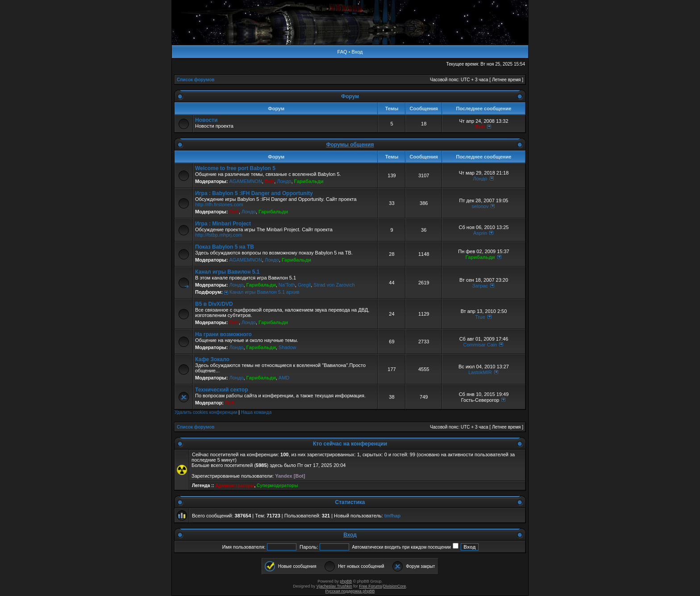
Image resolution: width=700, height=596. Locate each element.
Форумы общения (350, 145)
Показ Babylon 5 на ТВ (225, 247)
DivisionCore (394, 586)
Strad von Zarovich (334, 285)
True (480, 317)
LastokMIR (480, 372)
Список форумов (196, 80)
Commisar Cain (480, 345)
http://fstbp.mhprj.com (219, 235)
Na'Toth (287, 285)
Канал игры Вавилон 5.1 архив (265, 292)
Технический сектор (222, 390)
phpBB (346, 581)
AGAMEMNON (245, 181)
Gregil (304, 285)
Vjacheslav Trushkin (334, 586)
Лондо (284, 181)
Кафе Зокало (212, 359)
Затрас (480, 286)
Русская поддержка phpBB (350, 591)
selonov (480, 206)
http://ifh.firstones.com (219, 204)
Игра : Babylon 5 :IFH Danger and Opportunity (254, 193)
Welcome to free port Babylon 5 (235, 168)
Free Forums (371, 586)
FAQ (342, 52)
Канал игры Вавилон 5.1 (227, 272)
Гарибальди (309, 181)
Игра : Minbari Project (223, 224)
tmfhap (393, 516)
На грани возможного (223, 334)
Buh (480, 127)
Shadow (287, 347)
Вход (357, 52)
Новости (206, 120)
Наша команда (256, 412)
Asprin (480, 233)
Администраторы (235, 486)
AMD (284, 378)
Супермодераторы (277, 486)
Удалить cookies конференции (206, 412)
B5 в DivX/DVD (214, 304)
